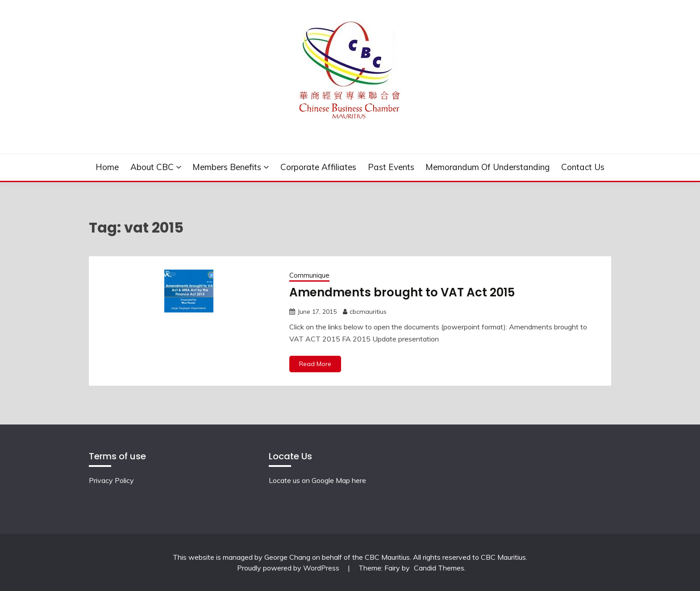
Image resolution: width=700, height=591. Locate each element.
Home (107, 167)
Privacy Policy (111, 480)
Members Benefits (227, 167)
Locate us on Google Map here (317, 480)
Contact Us (583, 167)
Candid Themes (439, 568)
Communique (309, 275)
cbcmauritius (368, 312)
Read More (315, 364)
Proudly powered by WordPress (289, 568)
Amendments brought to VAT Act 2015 (402, 292)
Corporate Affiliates (318, 167)
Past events (391, 167)
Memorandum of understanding (487, 167)
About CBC (152, 167)
